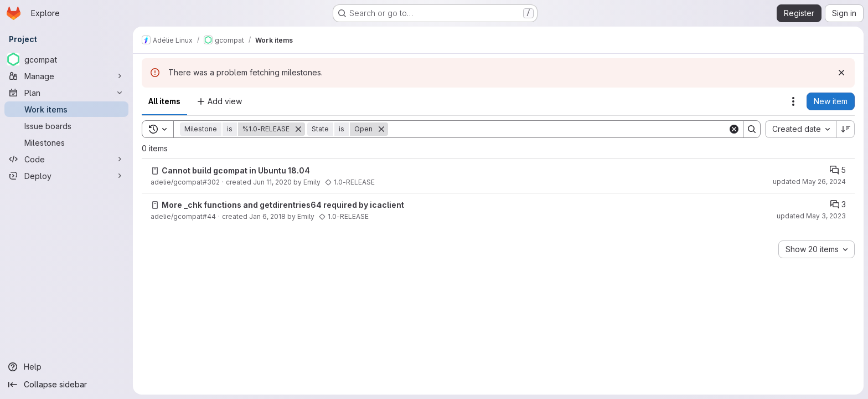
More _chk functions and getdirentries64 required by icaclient (283, 205)
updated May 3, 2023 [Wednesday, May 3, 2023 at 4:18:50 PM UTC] (811, 216)
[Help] (66, 367)
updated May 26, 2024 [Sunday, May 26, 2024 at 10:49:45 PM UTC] (809, 181)
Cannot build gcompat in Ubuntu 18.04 (236, 170)
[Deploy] (66, 176)
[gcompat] (66, 59)
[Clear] (734, 129)
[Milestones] (66, 142)
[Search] (558, 129)
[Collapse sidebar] (66, 385)
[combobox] (801, 129)
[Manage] (66, 76)
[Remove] (298, 129)
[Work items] (66, 109)
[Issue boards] (66, 126)
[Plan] (66, 93)
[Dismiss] (841, 73)
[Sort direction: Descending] (846, 129)
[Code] (66, 159)
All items (164, 101)
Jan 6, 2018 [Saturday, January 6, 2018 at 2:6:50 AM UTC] (267, 216)
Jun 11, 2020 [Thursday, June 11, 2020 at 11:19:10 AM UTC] (272, 182)
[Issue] (155, 171)
